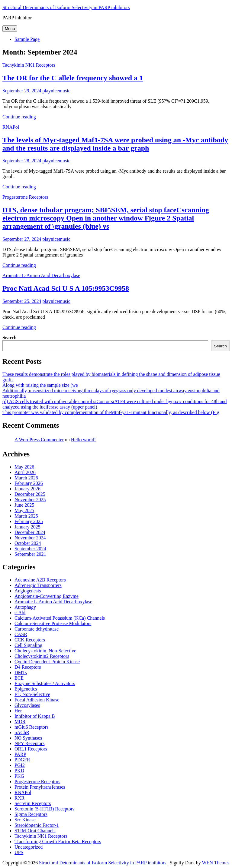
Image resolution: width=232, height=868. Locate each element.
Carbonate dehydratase (37, 629)
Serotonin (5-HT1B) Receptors (44, 809)
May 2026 (24, 467)
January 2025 (27, 527)
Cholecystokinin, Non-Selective (45, 651)
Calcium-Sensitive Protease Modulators (53, 623)
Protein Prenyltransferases (40, 787)
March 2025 (26, 516)
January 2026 (27, 489)
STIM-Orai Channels (35, 831)
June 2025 (24, 505)
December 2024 (30, 532)
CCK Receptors (30, 640)
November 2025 (30, 500)
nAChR (22, 732)
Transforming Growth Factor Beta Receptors (58, 841)
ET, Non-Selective (32, 694)
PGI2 (20, 765)
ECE (19, 678)
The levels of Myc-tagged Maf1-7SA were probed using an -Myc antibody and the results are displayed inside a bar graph (115, 144)
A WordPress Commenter (39, 440)
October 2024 (28, 543)
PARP (20, 754)
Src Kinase (25, 820)
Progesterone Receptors (25, 197)
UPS (19, 852)
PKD (19, 771)
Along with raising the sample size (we (40, 385)
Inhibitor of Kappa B (35, 716)
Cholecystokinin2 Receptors (42, 656)
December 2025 (30, 494)
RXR (19, 798)
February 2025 (29, 521)
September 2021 (30, 554)
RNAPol (11, 127)
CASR (21, 634)
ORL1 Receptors (31, 749)
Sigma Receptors (31, 814)
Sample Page (27, 39)
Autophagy (25, 607)
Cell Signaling (28, 645)
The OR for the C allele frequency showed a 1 (73, 78)
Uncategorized (29, 847)
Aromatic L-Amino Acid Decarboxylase (41, 275)
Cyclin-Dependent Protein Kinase (47, 662)
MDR (20, 722)
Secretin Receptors (33, 803)
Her (18, 711)
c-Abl (20, 613)
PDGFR (22, 760)
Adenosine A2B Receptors (40, 580)
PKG (19, 776)
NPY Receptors (29, 743)
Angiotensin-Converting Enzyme (47, 596)
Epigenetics (26, 689)
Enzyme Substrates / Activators (45, 683)
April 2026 (25, 472)
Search (10, 338)
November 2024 (30, 538)
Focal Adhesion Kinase (37, 700)
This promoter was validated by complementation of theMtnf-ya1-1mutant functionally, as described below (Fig (111, 412)
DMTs (21, 673)
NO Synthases (28, 738)
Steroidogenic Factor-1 (37, 825)
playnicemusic (56, 91)
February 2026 (29, 483)
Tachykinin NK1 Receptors (29, 65)
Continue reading (19, 117)
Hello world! (83, 440)
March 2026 (26, 478)
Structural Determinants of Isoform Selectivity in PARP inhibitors (66, 7)
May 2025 (24, 510)
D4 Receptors (28, 667)
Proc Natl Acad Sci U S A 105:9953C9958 (66, 288)
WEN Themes (216, 863)
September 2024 (30, 549)
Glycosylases (27, 705)
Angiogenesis (28, 591)
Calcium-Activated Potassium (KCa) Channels (60, 618)
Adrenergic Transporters (38, 585)
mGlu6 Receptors (31, 727)
